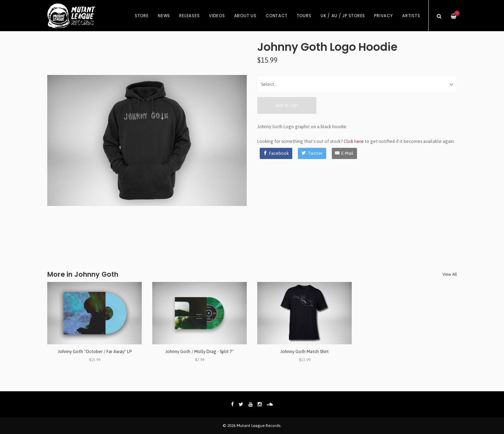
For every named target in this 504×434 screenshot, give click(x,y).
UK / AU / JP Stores (343, 16)
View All (450, 274)
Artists (411, 16)
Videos (217, 16)
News (164, 16)
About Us (245, 16)
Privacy (383, 16)
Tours (304, 16)
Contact (276, 16)
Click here (354, 141)
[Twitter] (312, 153)
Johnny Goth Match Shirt (304, 352)
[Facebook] (276, 153)
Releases (189, 16)
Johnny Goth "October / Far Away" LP (95, 352)
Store (142, 16)
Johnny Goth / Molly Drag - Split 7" (199, 352)
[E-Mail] (345, 153)
